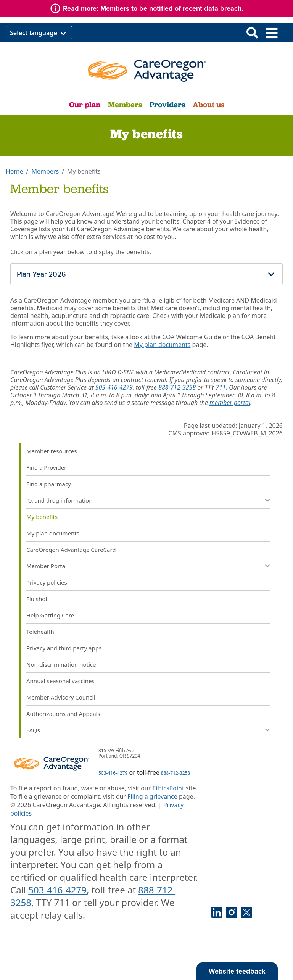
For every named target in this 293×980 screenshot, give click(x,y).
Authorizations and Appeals (63, 714)
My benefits (42, 517)
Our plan (85, 105)
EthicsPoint (168, 788)
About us (208, 105)
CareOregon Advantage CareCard (71, 550)
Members (125, 105)
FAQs (33, 730)
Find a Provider (46, 467)
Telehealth (40, 632)
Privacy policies (47, 582)
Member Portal (47, 566)
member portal (230, 403)
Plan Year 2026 (41, 274)
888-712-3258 (177, 387)
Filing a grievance (153, 796)
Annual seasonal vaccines (60, 681)
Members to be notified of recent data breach (171, 8)
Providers (167, 105)
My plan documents (162, 345)
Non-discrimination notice (61, 664)
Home (14, 171)
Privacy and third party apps (64, 648)
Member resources (52, 451)
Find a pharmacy (49, 484)
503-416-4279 (114, 387)
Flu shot (37, 599)
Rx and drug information (59, 500)
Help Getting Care (50, 615)
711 (221, 387)
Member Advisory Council (61, 697)
